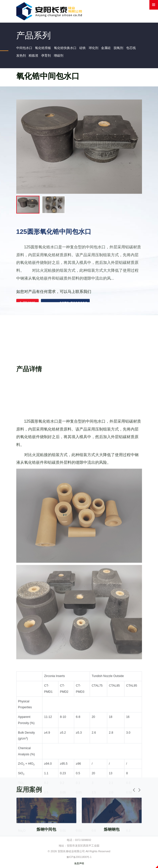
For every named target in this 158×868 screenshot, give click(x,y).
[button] (140, 824)
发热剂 (35, 57)
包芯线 (21, 57)
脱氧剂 (126, 49)
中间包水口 (25, 49)
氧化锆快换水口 (69, 49)
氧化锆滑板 (45, 49)
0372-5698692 (83, 842)
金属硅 (113, 49)
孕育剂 (62, 57)
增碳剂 (75, 57)
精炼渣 (48, 57)
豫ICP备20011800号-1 (79, 859)
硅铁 (88, 49)
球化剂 (99, 49)
